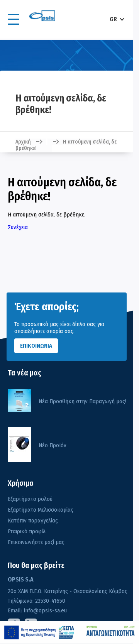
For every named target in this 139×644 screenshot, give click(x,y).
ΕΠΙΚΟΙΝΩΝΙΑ (36, 346)
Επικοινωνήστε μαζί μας (36, 542)
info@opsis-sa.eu (44, 610)
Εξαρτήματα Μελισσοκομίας (41, 510)
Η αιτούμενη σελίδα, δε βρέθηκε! (66, 145)
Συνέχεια (18, 227)
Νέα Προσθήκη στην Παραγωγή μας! (82, 401)
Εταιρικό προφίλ (27, 531)
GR (113, 19)
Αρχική (23, 142)
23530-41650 (49, 601)
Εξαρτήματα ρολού (30, 499)
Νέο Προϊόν (53, 445)
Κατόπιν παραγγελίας (33, 521)
